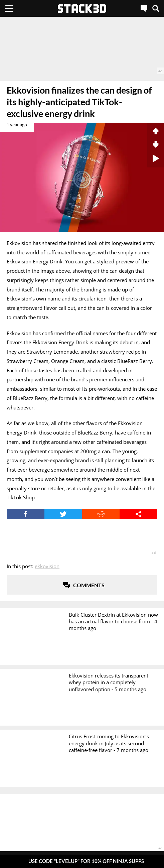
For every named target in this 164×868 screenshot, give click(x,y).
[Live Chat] (144, 8)
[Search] (156, 8)
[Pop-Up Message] (82, 861)
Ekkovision (47, 566)
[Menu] (9, 8)
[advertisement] (82, 45)
